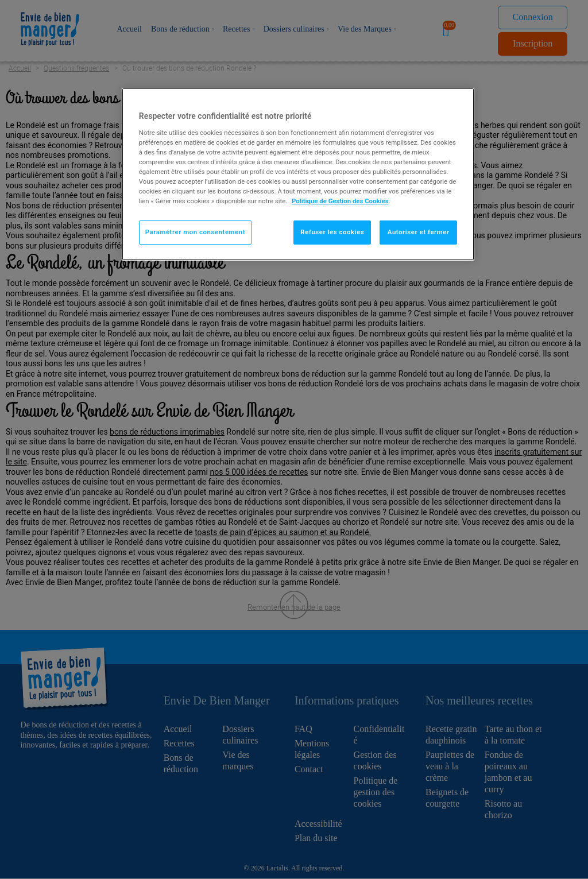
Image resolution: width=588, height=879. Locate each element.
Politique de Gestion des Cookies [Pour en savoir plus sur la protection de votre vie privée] (340, 201)
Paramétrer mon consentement (195, 232)
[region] (298, 174)
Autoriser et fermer (419, 232)
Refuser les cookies (332, 232)
